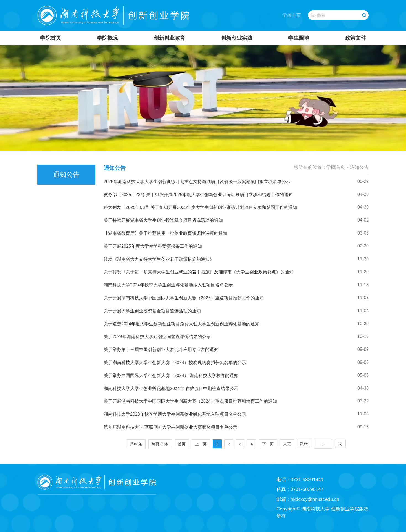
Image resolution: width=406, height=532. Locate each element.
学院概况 (107, 38)
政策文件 (355, 38)
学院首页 (51, 38)
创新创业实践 (237, 38)
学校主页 (292, 15)
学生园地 (299, 38)
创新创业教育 (169, 38)
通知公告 (359, 167)
